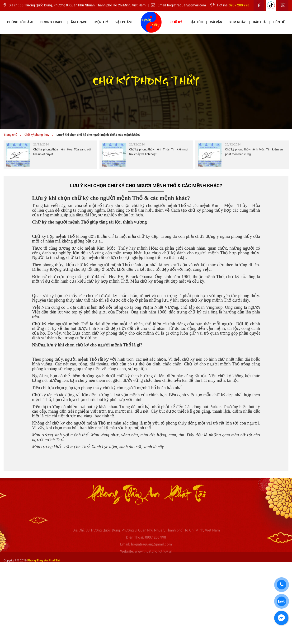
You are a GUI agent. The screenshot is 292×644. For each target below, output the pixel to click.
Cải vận (216, 22)
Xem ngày (238, 22)
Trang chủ (10, 135)
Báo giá (259, 22)
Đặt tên (196, 22)
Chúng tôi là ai (20, 22)
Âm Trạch (79, 22)
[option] (50, 155)
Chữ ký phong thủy (37, 135)
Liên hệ (279, 22)
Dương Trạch (52, 22)
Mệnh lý (101, 22)
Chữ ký (176, 22)
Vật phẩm (123, 22)
